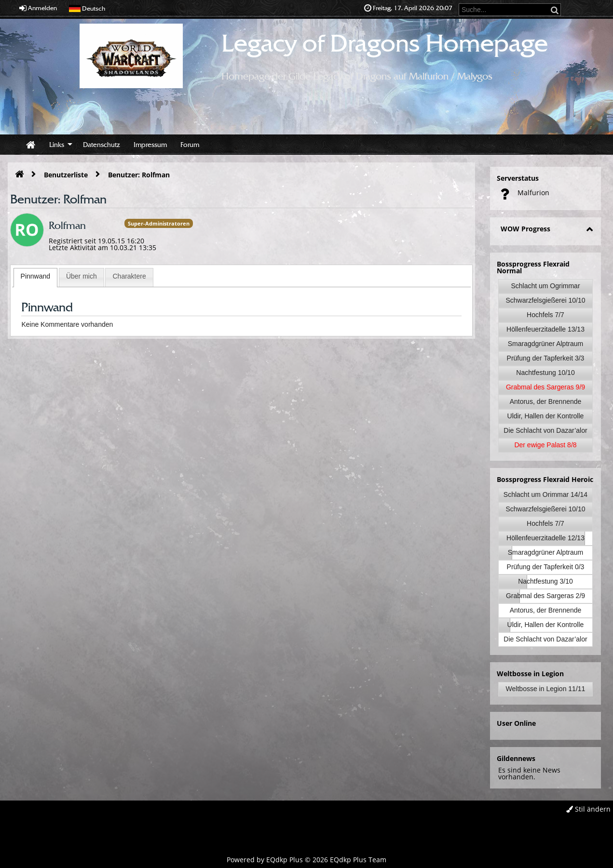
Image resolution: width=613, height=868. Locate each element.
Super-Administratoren (159, 223)
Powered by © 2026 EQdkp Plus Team (306, 860)
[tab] (36, 278)
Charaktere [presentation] (129, 276)
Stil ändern (588, 809)
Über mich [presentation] (82, 276)
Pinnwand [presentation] (36, 276)
